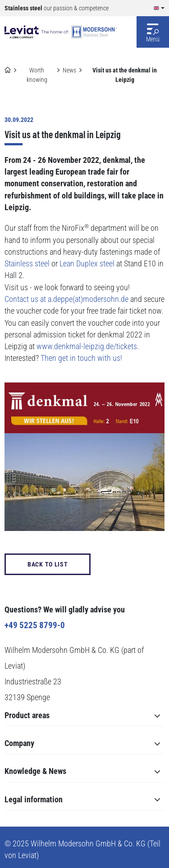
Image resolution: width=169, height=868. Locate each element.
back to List (48, 564)
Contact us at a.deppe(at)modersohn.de (66, 299)
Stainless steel (27, 264)
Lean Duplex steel (87, 264)
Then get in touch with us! (81, 358)
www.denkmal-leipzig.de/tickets (87, 346)
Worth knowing (37, 75)
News (69, 70)
